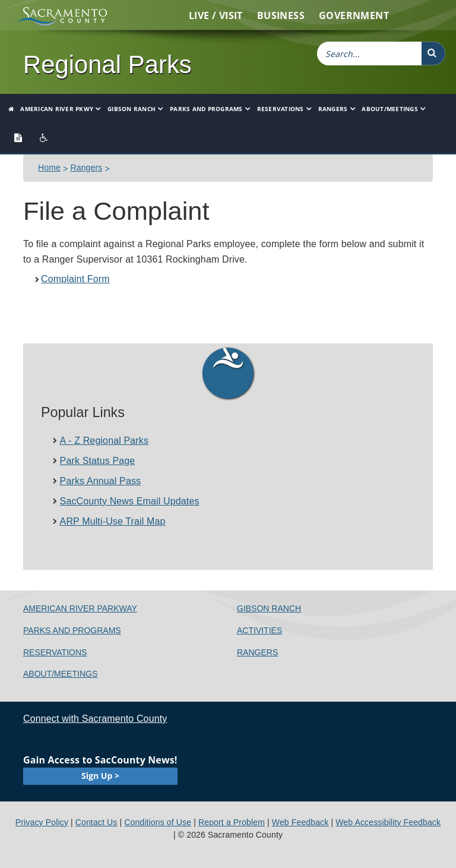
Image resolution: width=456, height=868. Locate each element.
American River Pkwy (57, 109)
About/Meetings (390, 109)
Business (281, 15)
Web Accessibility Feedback (388, 822)
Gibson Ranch (132, 109)
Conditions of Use (158, 822)
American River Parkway (80, 608)
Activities (259, 630)
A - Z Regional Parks (104, 441)
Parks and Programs (206, 109)
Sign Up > (100, 776)
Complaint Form (75, 279)
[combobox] (369, 53)
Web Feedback (300, 822)
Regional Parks (107, 64)
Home (49, 168)
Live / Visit (216, 15)
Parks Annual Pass (101, 481)
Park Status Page (98, 461)
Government (354, 15)
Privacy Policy (42, 822)
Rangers (333, 109)
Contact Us (96, 822)
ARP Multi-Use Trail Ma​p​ (113, 521)
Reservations (281, 109)
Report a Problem (232, 822)
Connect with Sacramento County (95, 719)
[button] (433, 53)
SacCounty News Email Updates (130, 501)
